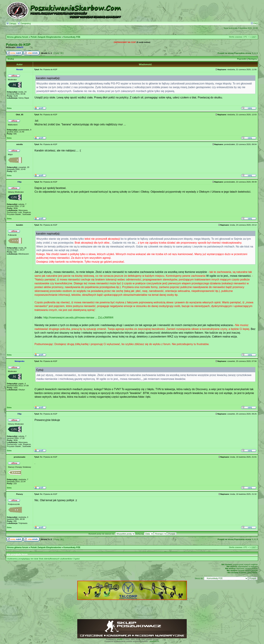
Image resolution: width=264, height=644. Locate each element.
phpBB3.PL (155, 641)
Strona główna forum (18, 37)
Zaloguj (11, 24)
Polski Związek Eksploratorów (46, 37)
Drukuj (11, 59)
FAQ (254, 24)
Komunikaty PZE (72, 37)
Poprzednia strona (243, 53)
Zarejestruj (24, 24)
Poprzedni (242, 59)
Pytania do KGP (18, 45)
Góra (9, 108)
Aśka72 (20, 47)
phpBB (120, 639)
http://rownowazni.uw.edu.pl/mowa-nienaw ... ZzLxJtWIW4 (78, 317)
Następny (253, 59)
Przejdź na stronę (226, 53)
